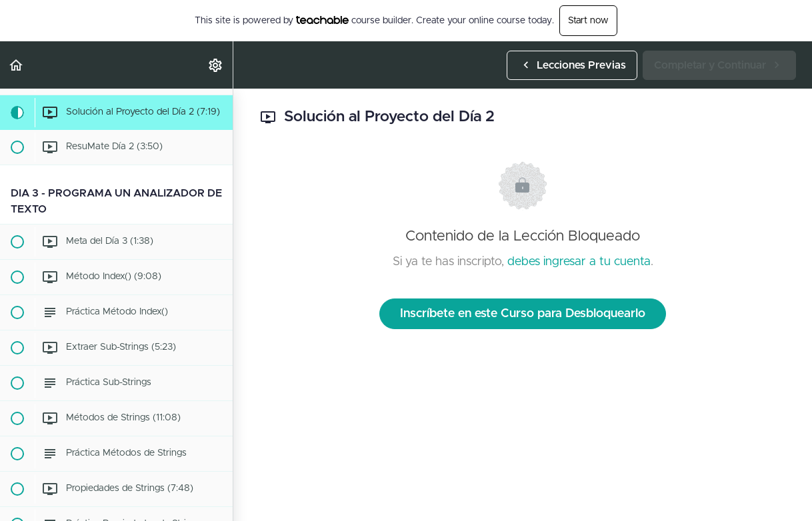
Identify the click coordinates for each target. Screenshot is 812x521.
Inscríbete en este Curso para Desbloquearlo (523, 314)
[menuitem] (216, 65)
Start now (588, 21)
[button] (17, 65)
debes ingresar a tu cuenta (579, 262)
